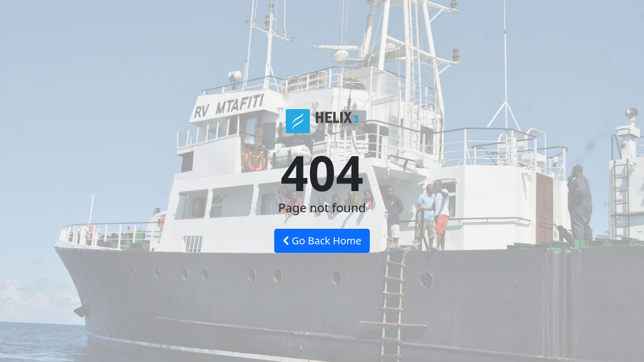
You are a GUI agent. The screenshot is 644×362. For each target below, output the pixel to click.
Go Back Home (322, 241)
